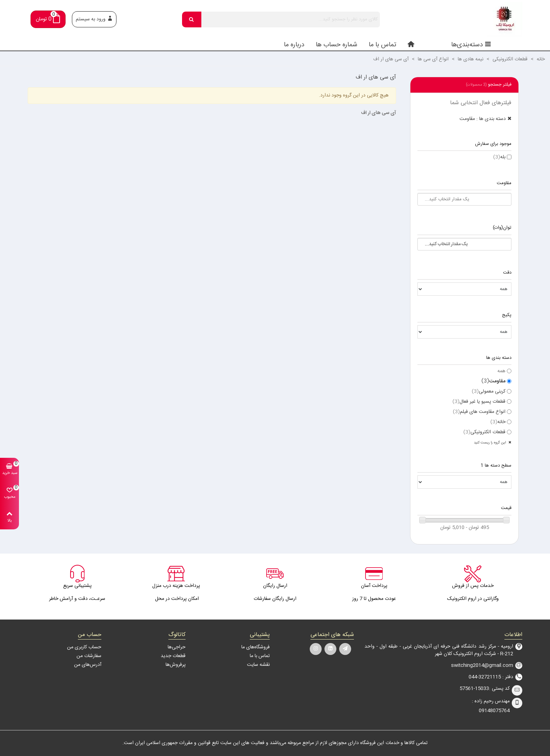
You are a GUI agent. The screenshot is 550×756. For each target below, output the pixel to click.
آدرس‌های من (88, 665)
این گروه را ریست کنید (490, 443)
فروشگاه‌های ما (256, 647)
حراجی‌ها (177, 647)
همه (501, 371)
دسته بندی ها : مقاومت (483, 119)
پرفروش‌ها (176, 665)
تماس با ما (383, 45)
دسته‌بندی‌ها (471, 45)
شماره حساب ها (337, 45)
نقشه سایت (258, 665)
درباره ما (294, 45)
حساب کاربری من (84, 647)
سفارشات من (89, 656)
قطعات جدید (173, 656)
